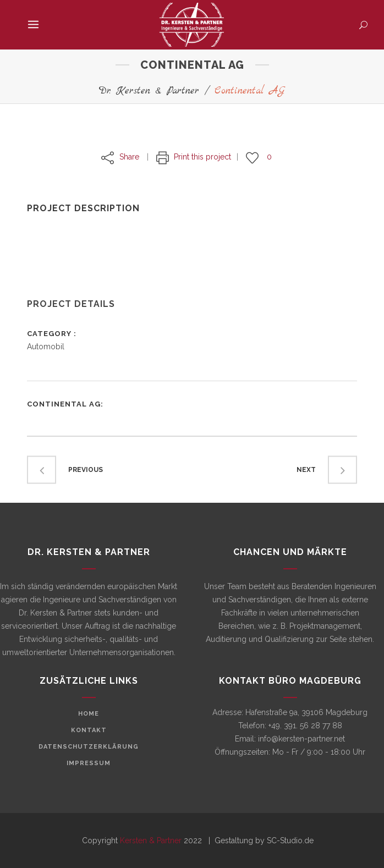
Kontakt (89, 730)
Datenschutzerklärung (89, 747)
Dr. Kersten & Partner (149, 91)
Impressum (89, 763)
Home (89, 714)
